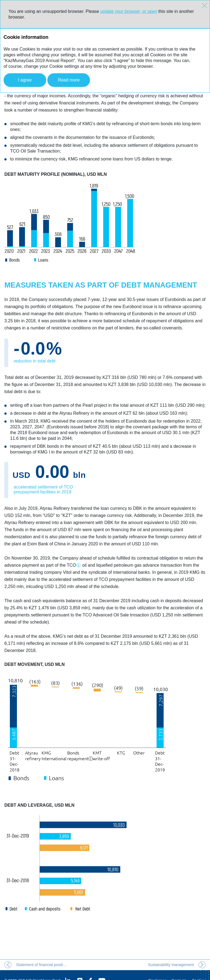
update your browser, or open (129, 11)
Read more (69, 80)
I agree (25, 80)
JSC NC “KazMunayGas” (39, 970)
